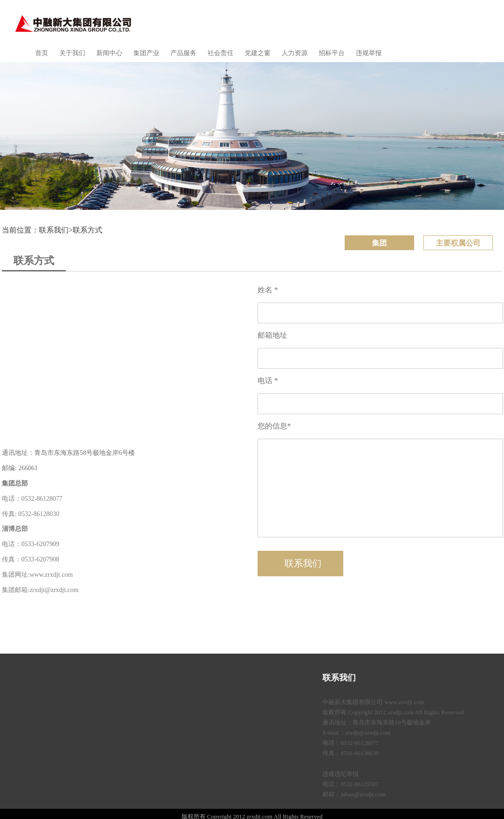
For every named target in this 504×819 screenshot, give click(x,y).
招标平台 (332, 53)
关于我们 (72, 53)
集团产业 (146, 53)
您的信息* (274, 426)
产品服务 (183, 53)
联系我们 (339, 678)
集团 (379, 243)
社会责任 (220, 53)
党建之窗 (258, 53)
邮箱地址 (272, 335)
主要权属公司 (458, 243)
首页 (42, 53)
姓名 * (268, 290)
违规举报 (369, 53)
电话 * (268, 381)
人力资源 (295, 53)
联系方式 (88, 230)
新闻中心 (109, 53)
